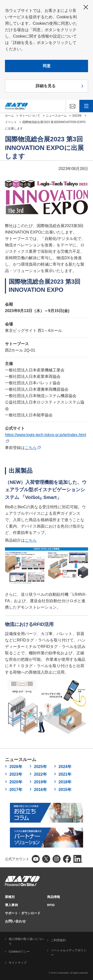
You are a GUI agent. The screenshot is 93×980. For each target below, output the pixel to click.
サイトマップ (18, 963)
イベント (11, 122)
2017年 (16, 790)
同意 (47, 66)
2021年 (65, 774)
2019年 (40, 782)
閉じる (86, 7)
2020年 (16, 782)
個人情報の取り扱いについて (27, 941)
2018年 (65, 782)
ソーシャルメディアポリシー (69, 953)
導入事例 (11, 905)
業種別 (10, 897)
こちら (33, 448)
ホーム (9, 116)
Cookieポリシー (19, 952)
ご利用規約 (58, 940)
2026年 (16, 767)
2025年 (40, 767)
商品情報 (54, 897)
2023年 (77, 116)
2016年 (40, 790)
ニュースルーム (56, 116)
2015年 (65, 790)
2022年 (40, 774)
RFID (51, 905)
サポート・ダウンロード (23, 913)
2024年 (65, 767)
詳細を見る (46, 86)
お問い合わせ (15, 921)
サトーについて (30, 116)
